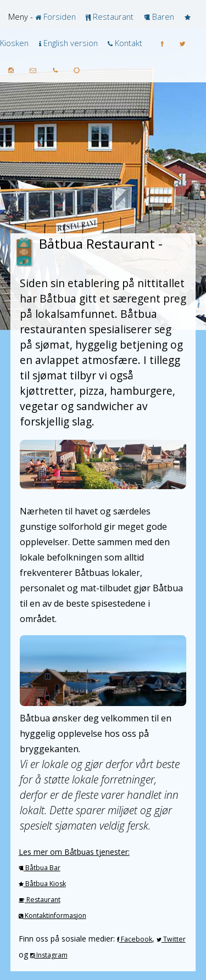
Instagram (51, 955)
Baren (162, 16)
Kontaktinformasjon (55, 915)
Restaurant (112, 16)
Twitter (174, 939)
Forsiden (59, 16)
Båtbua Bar (42, 868)
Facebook (136, 939)
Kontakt (127, 43)
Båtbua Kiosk (45, 884)
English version (69, 43)
